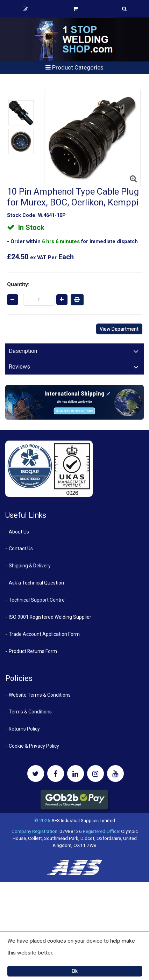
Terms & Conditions (30, 712)
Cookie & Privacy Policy (34, 746)
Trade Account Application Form (44, 634)
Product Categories (74, 67)
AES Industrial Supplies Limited (83, 820)
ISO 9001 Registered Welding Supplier (50, 617)
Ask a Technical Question (36, 583)
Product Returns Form (33, 651)
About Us (19, 532)
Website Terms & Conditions (40, 695)
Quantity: (18, 284)
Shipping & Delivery (30, 566)
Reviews (19, 367)
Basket (75, 9)
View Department (119, 329)
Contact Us (21, 549)
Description (23, 351)
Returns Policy (24, 729)
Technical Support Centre (37, 600)
